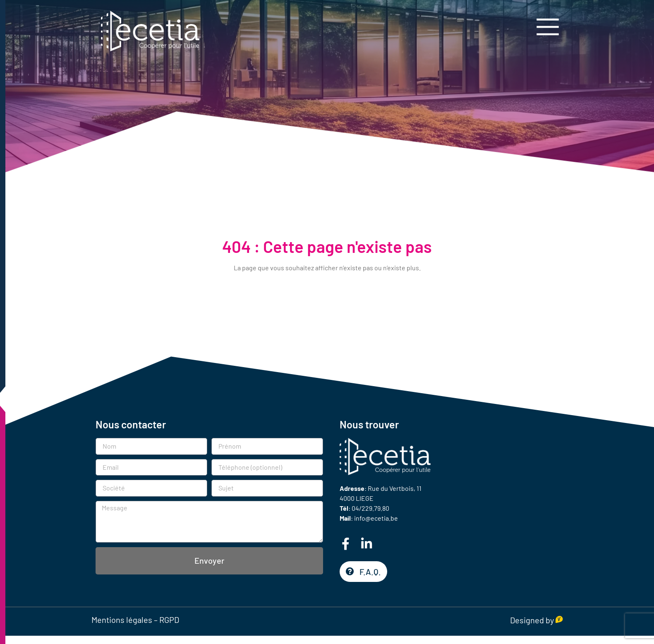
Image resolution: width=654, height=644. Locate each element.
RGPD (169, 620)
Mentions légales (122, 620)
